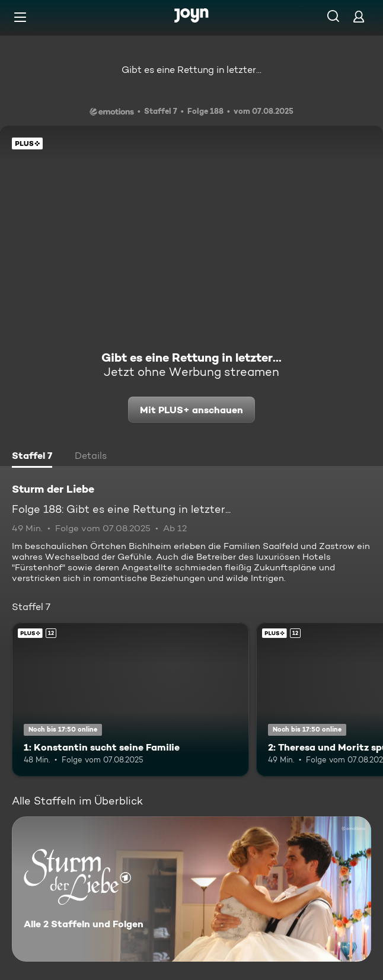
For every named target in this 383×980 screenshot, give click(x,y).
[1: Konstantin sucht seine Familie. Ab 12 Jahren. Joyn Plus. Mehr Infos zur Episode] (130, 700)
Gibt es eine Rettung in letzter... (191, 70)
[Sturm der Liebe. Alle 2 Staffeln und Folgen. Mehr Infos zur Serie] (191, 889)
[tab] (32, 457)
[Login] (359, 16)
